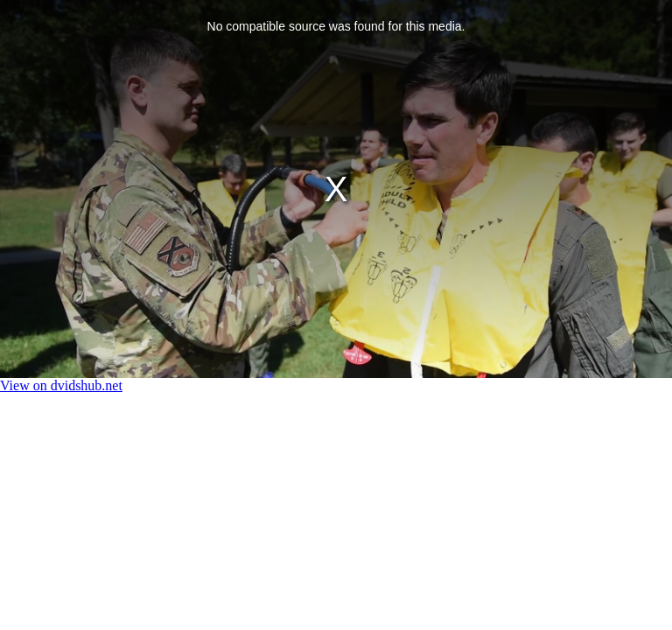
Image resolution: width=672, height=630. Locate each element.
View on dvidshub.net (61, 385)
